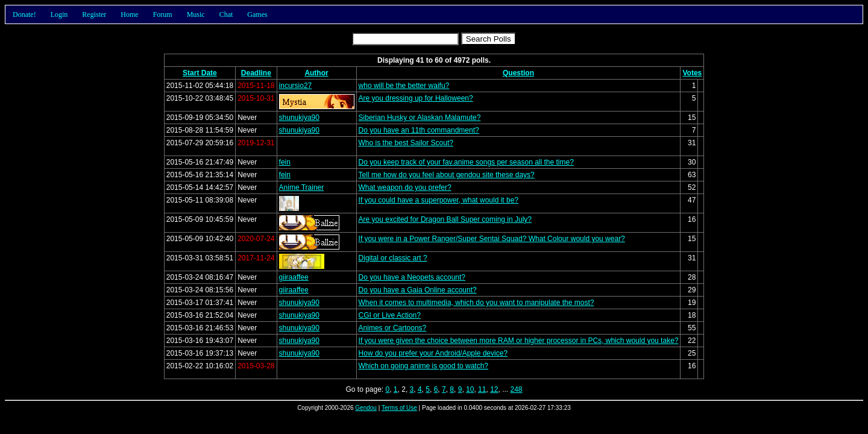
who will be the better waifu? (404, 86)
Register (94, 14)
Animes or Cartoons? (393, 328)
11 (482, 389)
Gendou (366, 408)
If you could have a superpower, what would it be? (439, 200)
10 (470, 389)
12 (494, 389)
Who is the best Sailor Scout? (406, 143)
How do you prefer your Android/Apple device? (433, 353)
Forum (163, 14)
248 (517, 389)
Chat (226, 14)
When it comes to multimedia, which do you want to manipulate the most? (476, 303)
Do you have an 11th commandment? (419, 130)
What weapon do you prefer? (405, 187)
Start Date (200, 73)
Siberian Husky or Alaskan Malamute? (420, 118)
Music (196, 14)
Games (257, 14)
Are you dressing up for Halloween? (416, 98)
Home (129, 14)
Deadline (256, 73)
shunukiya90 (299, 118)
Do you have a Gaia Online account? (418, 290)
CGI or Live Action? (390, 315)
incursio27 (296, 86)
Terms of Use (399, 408)
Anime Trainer (302, 187)
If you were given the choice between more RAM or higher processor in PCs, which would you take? (519, 341)
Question (518, 73)
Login (59, 14)
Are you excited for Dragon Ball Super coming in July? (445, 219)
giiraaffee (294, 277)
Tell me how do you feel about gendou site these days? (447, 175)
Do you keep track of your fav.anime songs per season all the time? (466, 162)
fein (285, 162)
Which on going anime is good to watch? (423, 366)
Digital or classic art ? (393, 258)
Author (316, 73)
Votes (692, 73)
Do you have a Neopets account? (412, 277)
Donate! (24, 14)
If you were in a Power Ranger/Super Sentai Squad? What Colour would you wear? (492, 239)
